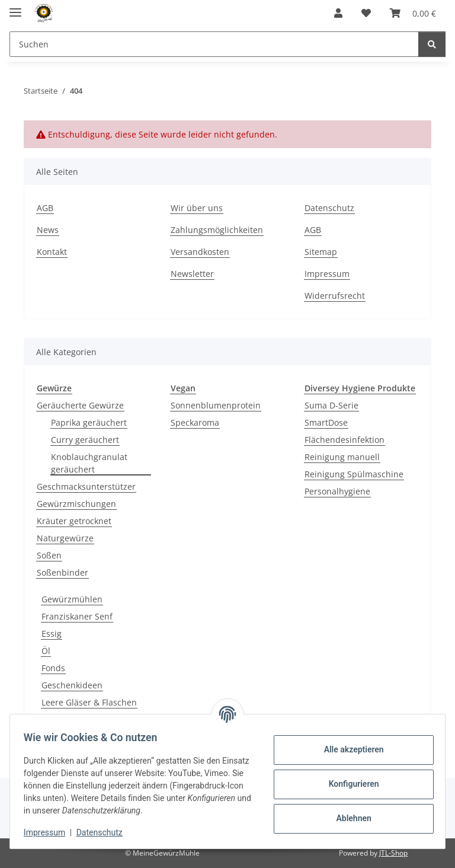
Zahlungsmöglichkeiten (217, 230)
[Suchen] (432, 44)
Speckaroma (195, 422)
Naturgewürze (65, 538)
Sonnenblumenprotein (216, 405)
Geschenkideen (72, 685)
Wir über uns (197, 208)
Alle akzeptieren (348, 749)
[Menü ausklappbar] (15, 7)
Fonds (53, 668)
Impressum (50, 832)
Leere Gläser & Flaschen (89, 702)
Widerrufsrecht (335, 296)
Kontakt (52, 252)
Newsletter (192, 274)
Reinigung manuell (342, 457)
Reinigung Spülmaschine (354, 474)
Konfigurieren (348, 784)
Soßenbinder (63, 572)
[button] (338, 13)
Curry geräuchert (85, 440)
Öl (46, 651)
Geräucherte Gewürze (80, 405)
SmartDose (326, 422)
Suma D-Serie (331, 405)
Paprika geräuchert (89, 422)
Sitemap (321, 252)
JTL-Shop (393, 853)
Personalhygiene (337, 491)
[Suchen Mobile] (214, 44)
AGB (45, 208)
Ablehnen (348, 818)
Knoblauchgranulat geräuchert (89, 463)
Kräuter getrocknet (74, 521)
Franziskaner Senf (77, 616)
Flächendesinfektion (345, 440)
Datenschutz (105, 832)
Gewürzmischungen (76, 504)
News (48, 230)
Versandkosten (200, 252)
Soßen (49, 555)
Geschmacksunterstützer (86, 486)
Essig (52, 634)
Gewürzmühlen (72, 599)
